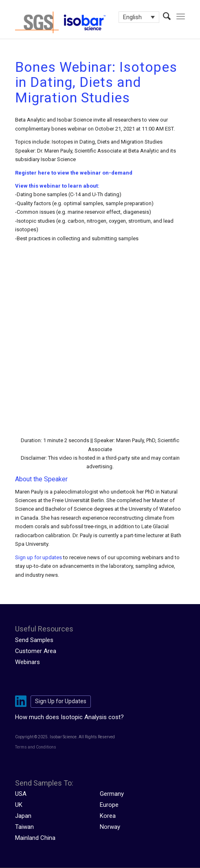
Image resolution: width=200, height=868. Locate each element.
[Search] (163, 16)
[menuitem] (163, 16)
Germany (112, 794)
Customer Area (36, 651)
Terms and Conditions (36, 747)
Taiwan (24, 827)
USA (21, 794)
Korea (108, 816)
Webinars (27, 662)
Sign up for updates (38, 557)
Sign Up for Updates (61, 701)
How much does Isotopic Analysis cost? (69, 717)
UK (19, 805)
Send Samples (34, 640)
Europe (109, 805)
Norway (110, 827)
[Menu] (181, 16)
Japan (23, 816)
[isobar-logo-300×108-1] (83, 22)
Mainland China (35, 838)
